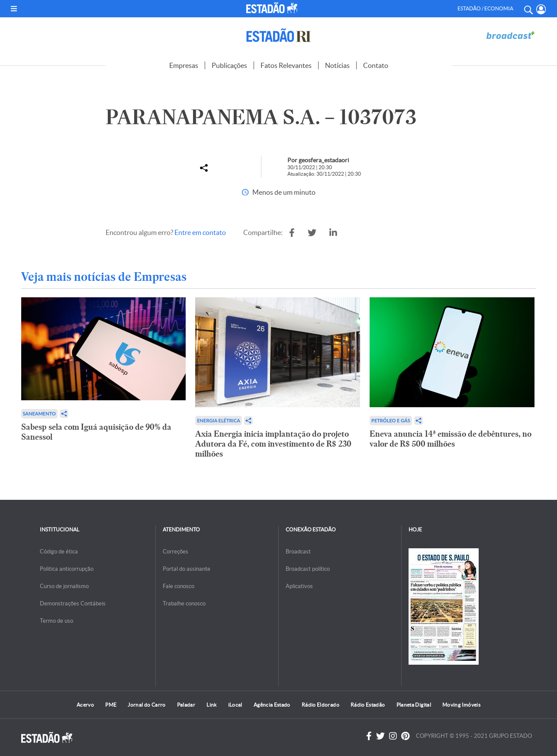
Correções (175, 552)
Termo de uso (56, 621)
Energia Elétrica (219, 420)
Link (211, 705)
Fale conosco (179, 586)
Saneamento (39, 413)
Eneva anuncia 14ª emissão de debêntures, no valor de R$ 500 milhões (451, 439)
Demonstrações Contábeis (73, 603)
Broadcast (298, 552)
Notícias (337, 65)
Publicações (229, 65)
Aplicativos (299, 586)
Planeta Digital (414, 705)
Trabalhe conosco (184, 603)
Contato (376, 65)
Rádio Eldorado (320, 705)
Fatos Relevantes (286, 65)
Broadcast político (308, 569)
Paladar (186, 705)
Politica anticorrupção (67, 569)
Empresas (184, 65)
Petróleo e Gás (391, 420)
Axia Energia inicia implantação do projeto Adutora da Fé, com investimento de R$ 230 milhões (273, 444)
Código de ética (59, 552)
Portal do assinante (187, 569)
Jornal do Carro (146, 705)
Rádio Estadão (368, 705)
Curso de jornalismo (64, 586)
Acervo (85, 705)
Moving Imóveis (461, 705)
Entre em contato (200, 232)
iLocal (235, 705)
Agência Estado (272, 705)
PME (111, 705)
